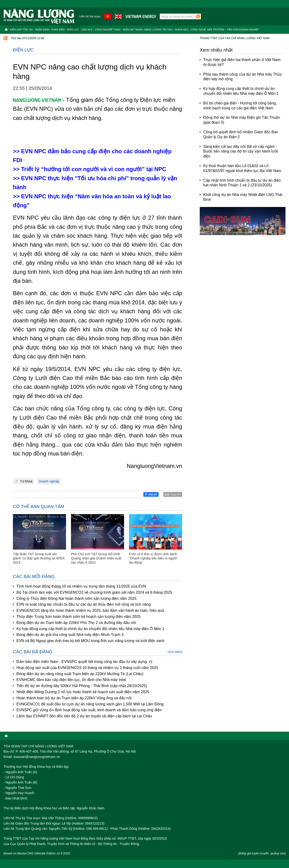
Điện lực (73, 30)
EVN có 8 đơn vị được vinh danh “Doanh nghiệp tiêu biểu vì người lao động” (153, 558)
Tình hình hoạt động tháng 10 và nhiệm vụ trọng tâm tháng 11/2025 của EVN (81, 586)
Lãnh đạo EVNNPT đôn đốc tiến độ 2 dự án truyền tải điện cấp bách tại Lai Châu (84, 716)
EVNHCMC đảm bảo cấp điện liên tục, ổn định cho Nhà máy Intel (71, 680)
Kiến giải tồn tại (21, 30)
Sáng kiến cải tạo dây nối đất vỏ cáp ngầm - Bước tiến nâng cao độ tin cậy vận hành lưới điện (240, 151)
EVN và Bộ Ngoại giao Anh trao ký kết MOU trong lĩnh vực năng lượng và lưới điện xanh (90, 641)
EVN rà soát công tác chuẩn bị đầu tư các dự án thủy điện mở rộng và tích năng (84, 604)
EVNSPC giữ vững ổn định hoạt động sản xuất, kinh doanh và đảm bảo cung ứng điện (89, 710)
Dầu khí (87, 30)
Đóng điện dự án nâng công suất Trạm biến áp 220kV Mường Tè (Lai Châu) (80, 674)
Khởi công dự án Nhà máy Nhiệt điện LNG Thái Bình (243, 197)
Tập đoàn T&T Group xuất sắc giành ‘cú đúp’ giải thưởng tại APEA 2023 (39, 558)
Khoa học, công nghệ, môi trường (200, 30)
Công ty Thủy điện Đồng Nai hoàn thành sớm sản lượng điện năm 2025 (76, 598)
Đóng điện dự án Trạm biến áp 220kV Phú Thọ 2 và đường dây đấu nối (76, 623)
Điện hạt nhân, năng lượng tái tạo (148, 30)
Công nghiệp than (108, 30)
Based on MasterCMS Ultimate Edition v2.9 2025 (37, 853)
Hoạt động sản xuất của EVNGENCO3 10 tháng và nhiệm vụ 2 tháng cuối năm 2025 (87, 668)
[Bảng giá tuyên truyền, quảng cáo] (262, 853)
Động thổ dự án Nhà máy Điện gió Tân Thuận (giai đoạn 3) (242, 120)
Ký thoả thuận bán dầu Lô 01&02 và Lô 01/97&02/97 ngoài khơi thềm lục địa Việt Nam (242, 168)
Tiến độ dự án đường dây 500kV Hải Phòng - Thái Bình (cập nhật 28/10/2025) (82, 686)
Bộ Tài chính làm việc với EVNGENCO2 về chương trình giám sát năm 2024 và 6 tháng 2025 (94, 592)
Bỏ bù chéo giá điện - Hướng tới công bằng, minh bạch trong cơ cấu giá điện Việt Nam (240, 106)
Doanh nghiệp (49, 481)
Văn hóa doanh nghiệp (243, 30)
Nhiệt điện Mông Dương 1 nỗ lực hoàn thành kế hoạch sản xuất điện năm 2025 (83, 692)
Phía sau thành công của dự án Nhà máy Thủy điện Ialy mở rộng (242, 77)
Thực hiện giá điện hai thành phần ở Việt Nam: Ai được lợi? (242, 62)
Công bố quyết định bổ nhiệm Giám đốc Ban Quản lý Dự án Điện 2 (241, 134)
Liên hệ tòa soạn (90, 16)
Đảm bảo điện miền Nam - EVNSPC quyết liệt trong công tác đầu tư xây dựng (84, 662)
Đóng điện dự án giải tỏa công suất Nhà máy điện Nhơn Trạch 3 (70, 635)
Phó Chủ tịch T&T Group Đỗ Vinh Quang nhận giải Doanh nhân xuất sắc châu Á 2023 (96, 558)
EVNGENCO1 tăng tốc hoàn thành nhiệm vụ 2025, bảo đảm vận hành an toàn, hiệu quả (90, 610)
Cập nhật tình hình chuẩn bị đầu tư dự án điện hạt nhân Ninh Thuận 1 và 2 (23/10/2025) (242, 183)
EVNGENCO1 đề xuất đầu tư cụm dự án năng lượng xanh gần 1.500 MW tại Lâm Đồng (90, 704)
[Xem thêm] (175, 652)
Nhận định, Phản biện (50, 30)
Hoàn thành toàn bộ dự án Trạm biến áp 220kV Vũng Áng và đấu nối (74, 698)
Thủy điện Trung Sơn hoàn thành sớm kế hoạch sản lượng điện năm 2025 (78, 617)
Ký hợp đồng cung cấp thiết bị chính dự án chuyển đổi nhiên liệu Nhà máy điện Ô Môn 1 (90, 629)
